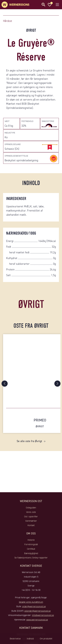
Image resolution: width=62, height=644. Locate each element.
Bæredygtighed (31, 553)
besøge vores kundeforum (31, 602)
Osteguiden (31, 508)
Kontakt (31, 525)
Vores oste (31, 512)
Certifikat (31, 549)
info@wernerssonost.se (43, 615)
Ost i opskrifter (31, 517)
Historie (31, 540)
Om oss (31, 533)
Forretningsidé (31, 544)
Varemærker (31, 521)
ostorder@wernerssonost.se (38, 611)
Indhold (30, 639)
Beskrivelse (15, 639)
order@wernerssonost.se (34, 606)
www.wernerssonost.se (37, 620)
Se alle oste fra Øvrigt (29, 441)
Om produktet (46, 639)
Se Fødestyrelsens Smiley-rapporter (31, 558)
